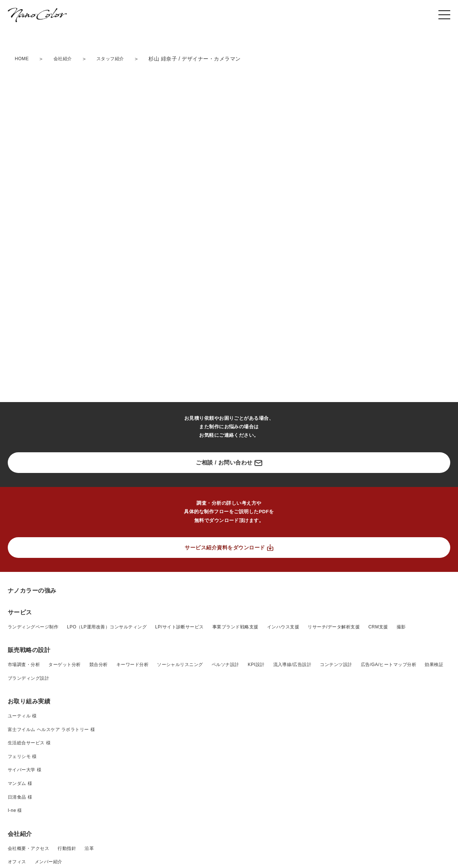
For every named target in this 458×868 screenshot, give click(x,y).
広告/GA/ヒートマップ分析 (389, 665)
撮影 (401, 627)
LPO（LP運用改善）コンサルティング (107, 627)
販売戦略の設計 (29, 650)
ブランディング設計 (28, 678)
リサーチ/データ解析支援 (334, 627)
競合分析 (99, 665)
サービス (20, 612)
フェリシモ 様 (22, 757)
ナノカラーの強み (32, 591)
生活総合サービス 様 (29, 743)
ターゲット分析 (64, 665)
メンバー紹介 (49, 862)
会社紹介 (20, 834)
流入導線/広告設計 (293, 665)
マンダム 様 (20, 783)
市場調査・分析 (24, 665)
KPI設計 (256, 665)
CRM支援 (378, 627)
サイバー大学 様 (25, 770)
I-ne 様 (15, 810)
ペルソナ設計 (225, 665)
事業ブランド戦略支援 (235, 627)
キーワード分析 (132, 665)
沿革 (89, 848)
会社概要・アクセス (28, 848)
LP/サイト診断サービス (180, 627)
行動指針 (67, 848)
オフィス (17, 862)
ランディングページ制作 (33, 627)
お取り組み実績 (29, 701)
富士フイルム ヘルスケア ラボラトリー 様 (51, 730)
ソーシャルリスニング (180, 665)
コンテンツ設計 (336, 665)
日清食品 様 (20, 797)
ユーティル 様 (22, 716)
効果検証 (434, 665)
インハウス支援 (283, 627)
